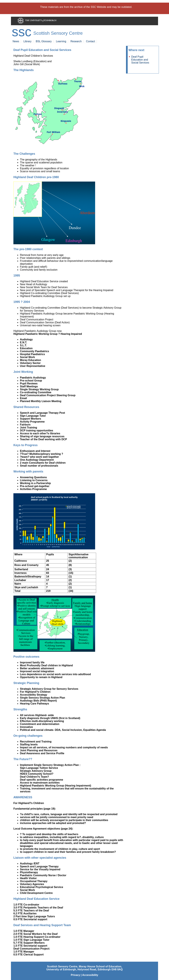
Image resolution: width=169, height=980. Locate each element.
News (16, 41)
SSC (22, 32)
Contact (90, 41)
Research (76, 41)
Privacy (75, 975)
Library (27, 41)
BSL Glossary (44, 41)
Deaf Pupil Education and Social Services (140, 60)
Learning (61, 41)
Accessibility (90, 975)
